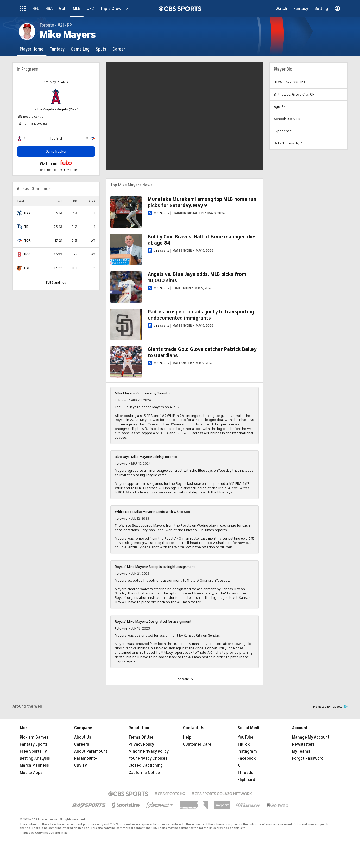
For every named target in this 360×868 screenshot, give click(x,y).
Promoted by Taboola (330, 707)
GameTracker (56, 151)
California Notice (144, 773)
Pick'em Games (34, 737)
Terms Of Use (141, 737)
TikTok (244, 744)
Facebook (247, 758)
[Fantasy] (57, 49)
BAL (27, 268)
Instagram (247, 751)
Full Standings (56, 282)
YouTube (246, 737)
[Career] (119, 49)
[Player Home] (32, 49)
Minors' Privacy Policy (149, 751)
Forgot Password (308, 758)
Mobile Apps (31, 773)
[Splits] (101, 49)
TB (26, 227)
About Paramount (91, 751)
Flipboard (246, 780)
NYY (27, 213)
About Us (83, 737)
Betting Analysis (35, 758)
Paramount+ (86, 758)
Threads (245, 773)
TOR (27, 240)
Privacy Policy (141, 744)
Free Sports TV (33, 751)
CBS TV (81, 765)
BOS (27, 254)
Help (187, 737)
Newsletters (303, 744)
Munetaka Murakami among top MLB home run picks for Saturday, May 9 (202, 202)
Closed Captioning (146, 765)
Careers (82, 744)
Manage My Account (311, 737)
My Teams (301, 751)
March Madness (34, 765)
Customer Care (197, 744)
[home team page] (56, 96)
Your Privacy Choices (148, 758)
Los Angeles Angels (52, 109)
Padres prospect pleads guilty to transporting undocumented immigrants (201, 315)
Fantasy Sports (34, 744)
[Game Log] (80, 49)
